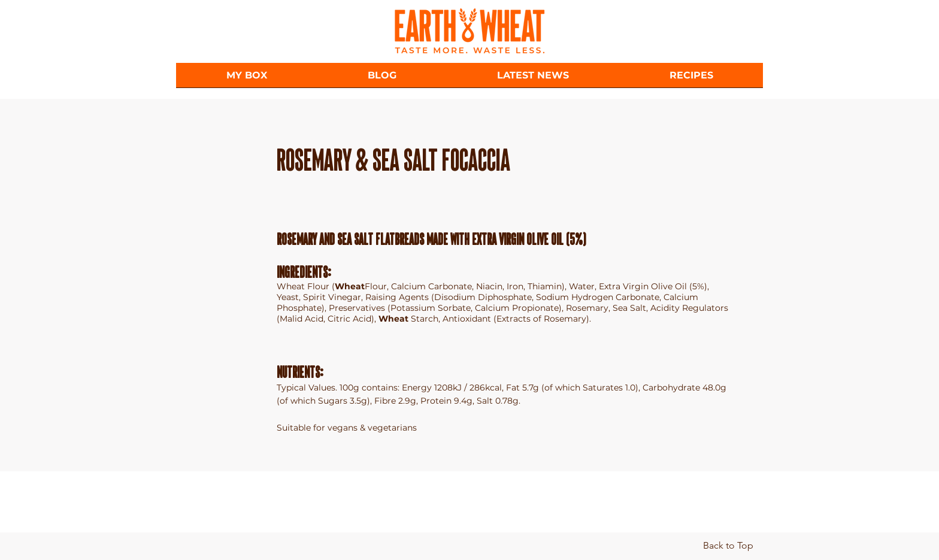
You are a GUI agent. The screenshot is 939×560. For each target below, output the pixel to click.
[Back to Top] (728, 546)
